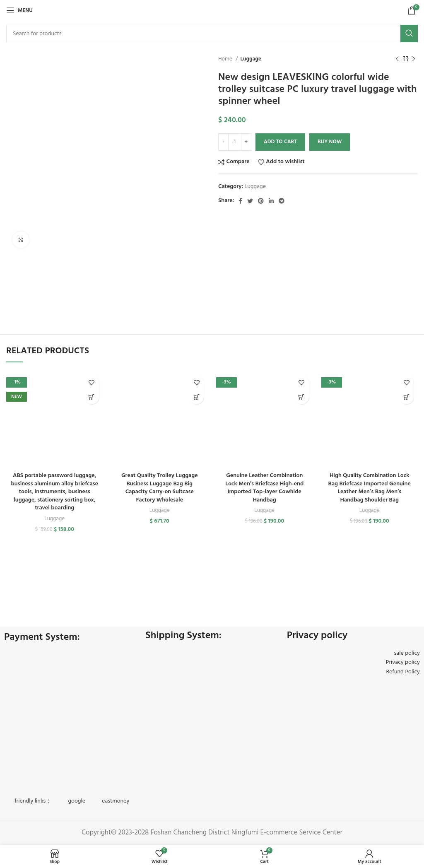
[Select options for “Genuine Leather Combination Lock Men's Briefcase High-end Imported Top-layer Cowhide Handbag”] (302, 397)
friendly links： (33, 801)
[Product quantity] (235, 142)
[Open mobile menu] (19, 10)
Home (226, 59)
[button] (196, 397)
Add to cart (280, 142)
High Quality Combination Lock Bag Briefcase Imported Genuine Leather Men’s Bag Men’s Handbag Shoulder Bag (369, 488)
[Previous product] (397, 59)
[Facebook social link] (240, 201)
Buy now (330, 142)
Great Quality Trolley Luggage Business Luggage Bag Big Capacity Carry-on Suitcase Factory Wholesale (160, 488)
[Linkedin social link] (271, 201)
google (77, 801)
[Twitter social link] (250, 201)
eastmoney (116, 801)
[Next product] (414, 59)
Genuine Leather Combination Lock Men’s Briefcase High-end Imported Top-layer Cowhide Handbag (264, 488)
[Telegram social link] (282, 201)
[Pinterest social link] (261, 201)
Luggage (251, 59)
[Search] (212, 34)
